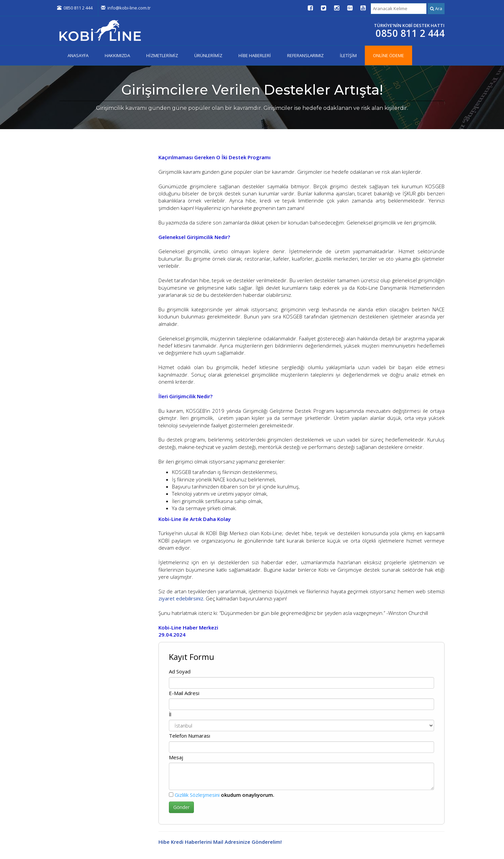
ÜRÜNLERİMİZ (208, 55)
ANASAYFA (78, 55)
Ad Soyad (180, 671)
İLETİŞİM (348, 55)
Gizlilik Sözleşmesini (197, 795)
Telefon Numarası (190, 736)
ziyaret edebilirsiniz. (181, 598)
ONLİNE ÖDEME (388, 55)
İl (170, 714)
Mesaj (176, 757)
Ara (436, 8)
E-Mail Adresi (184, 693)
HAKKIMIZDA (117, 55)
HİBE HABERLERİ (255, 55)
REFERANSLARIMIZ (305, 55)
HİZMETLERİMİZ (162, 55)
